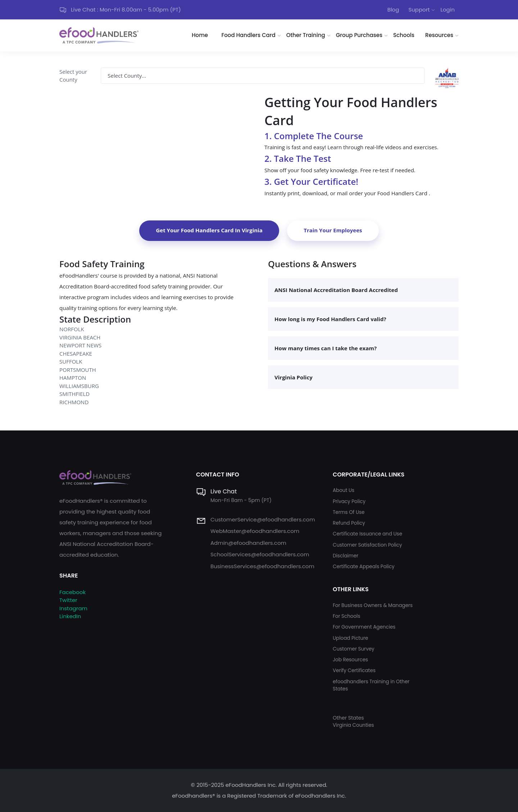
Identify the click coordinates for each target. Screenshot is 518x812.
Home (200, 35)
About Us (344, 490)
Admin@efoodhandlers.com (248, 543)
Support (419, 10)
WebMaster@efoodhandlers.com (255, 531)
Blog (393, 10)
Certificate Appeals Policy (364, 567)
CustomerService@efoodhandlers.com (263, 519)
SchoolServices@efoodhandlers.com (260, 554)
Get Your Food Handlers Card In (209, 230)
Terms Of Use (349, 512)
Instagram (73, 608)
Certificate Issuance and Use (367, 534)
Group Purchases (359, 35)
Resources (439, 35)
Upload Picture (350, 638)
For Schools (347, 616)
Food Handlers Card (249, 35)
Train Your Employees (333, 230)
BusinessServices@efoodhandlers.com (262, 566)
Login (447, 10)
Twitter (68, 600)
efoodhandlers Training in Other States (371, 685)
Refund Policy (349, 523)
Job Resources (350, 660)
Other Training (306, 35)
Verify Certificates (354, 670)
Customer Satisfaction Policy (367, 545)
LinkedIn (70, 616)
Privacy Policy (349, 501)
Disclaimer (346, 556)
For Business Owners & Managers (373, 605)
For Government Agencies (364, 627)
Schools (404, 35)
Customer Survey (354, 649)
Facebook (72, 592)
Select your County (73, 76)
